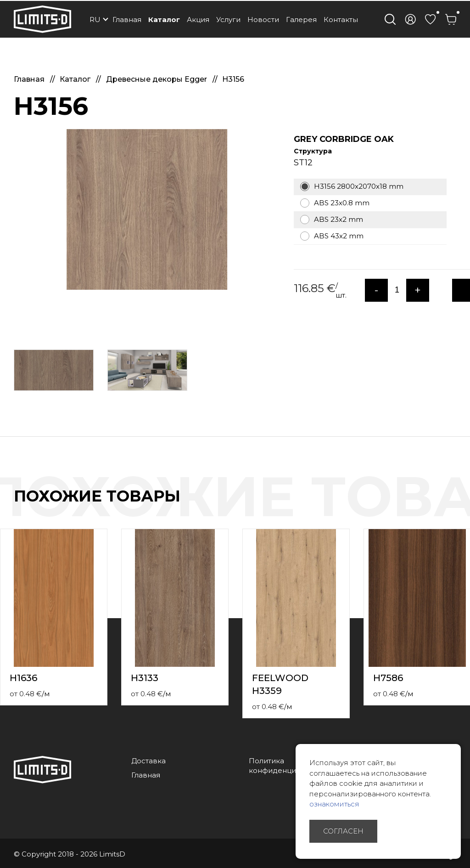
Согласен (343, 831)
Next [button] (464, 506)
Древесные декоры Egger (157, 79)
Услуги (228, 20)
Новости (263, 20)
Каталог (164, 20)
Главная (127, 20)
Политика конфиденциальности (289, 766)
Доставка (148, 761)
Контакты (341, 20)
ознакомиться (334, 804)
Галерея (301, 20)
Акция (198, 20)
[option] (147, 209)
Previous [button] (446, 506)
